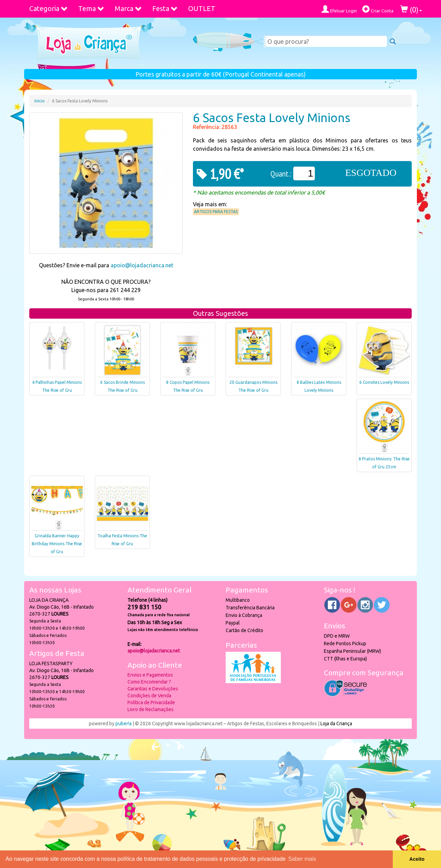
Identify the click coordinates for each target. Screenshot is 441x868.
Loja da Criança (336, 724)
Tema (91, 8)
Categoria (49, 8)
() (411, 9)
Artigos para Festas (216, 212)
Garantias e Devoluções (153, 689)
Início (40, 101)
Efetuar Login (339, 9)
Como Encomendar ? (149, 682)
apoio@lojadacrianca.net (142, 265)
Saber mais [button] (302, 859)
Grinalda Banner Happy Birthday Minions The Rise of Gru (57, 544)
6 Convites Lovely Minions (384, 382)
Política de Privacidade (151, 702)
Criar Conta (378, 9)
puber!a (124, 724)
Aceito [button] (417, 859)
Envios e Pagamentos (150, 675)
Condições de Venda (149, 696)
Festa (165, 8)
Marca (128, 8)
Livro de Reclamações (151, 709)
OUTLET (202, 8)
